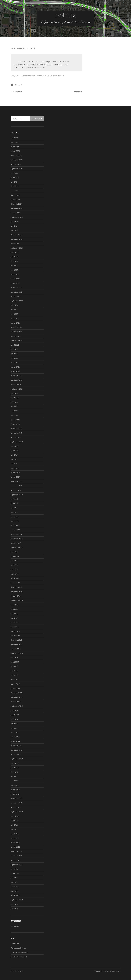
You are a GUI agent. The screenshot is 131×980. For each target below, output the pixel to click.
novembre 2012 (16, 803)
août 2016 (14, 605)
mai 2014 (14, 724)
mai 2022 (14, 310)
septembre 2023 (17, 248)
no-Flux (20, 972)
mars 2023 (15, 274)
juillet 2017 (15, 556)
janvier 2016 (15, 636)
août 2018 (14, 499)
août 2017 (14, 552)
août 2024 (14, 222)
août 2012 (14, 816)
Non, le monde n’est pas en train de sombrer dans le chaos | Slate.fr (40, 76)
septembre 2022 (17, 301)
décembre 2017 (16, 534)
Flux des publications (18, 948)
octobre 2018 (16, 490)
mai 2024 (14, 230)
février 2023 (15, 279)
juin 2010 (14, 909)
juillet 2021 (15, 345)
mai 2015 (14, 671)
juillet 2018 (15, 503)
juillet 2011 (15, 873)
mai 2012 (14, 829)
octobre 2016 (16, 596)
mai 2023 (14, 266)
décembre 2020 (16, 376)
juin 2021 (14, 349)
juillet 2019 (15, 451)
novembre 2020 (16, 380)
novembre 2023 (16, 239)
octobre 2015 (16, 649)
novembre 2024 (16, 208)
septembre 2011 (17, 865)
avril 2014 (14, 728)
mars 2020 (15, 415)
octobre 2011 (16, 860)
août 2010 (14, 904)
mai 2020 (14, 406)
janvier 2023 (15, 283)
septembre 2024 (17, 217)
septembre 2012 (17, 812)
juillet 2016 (15, 609)
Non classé (18, 85)
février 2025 (15, 195)
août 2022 (14, 305)
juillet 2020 (15, 398)
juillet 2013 (15, 768)
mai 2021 (14, 354)
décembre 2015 (16, 640)
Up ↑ (119, 972)
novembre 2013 (16, 750)
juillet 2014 (15, 715)
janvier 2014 (15, 741)
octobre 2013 (16, 754)
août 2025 (14, 173)
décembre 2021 (16, 327)
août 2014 (14, 710)
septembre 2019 (17, 442)
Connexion (15, 943)
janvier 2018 (15, 530)
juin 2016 (14, 614)
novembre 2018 (16, 486)
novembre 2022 (16, 292)
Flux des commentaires (19, 952)
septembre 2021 (17, 340)
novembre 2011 (16, 856)
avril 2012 (14, 834)
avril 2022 (14, 314)
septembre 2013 (17, 759)
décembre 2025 (16, 155)
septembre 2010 (17, 900)
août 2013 (14, 763)
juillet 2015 (15, 662)
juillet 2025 (15, 178)
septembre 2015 (17, 653)
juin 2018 (14, 508)
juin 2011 (14, 878)
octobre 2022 (16, 296)
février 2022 (15, 323)
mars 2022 (15, 318)
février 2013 (15, 790)
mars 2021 (15, 362)
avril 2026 (14, 138)
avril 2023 (14, 270)
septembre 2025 (17, 169)
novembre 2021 (16, 332)
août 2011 (14, 869)
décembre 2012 (16, 798)
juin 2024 (14, 226)
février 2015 (15, 684)
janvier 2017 (15, 583)
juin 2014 (14, 719)
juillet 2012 (15, 821)
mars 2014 (15, 732)
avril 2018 (14, 517)
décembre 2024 (16, 204)
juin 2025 (14, 182)
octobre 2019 (16, 437)
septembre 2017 (17, 547)
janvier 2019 (15, 477)
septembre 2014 (17, 706)
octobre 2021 (16, 336)
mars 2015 (15, 680)
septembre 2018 (17, 495)
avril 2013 (14, 781)
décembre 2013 (16, 746)
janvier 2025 (15, 200)
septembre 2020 (17, 389)
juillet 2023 (15, 257)
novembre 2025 (16, 160)
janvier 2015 (15, 688)
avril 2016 (14, 622)
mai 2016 (14, 618)
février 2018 (15, 525)
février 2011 (15, 895)
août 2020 (14, 393)
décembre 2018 (16, 481)
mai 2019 (14, 459)
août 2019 (14, 446)
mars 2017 (15, 574)
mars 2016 (15, 627)
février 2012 (15, 843)
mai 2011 (14, 882)
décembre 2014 (16, 693)
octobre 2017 (16, 543)
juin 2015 (14, 666)
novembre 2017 (16, 539)
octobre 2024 (16, 213)
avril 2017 (14, 570)
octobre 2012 (16, 807)
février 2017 (15, 578)
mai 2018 (14, 512)
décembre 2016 (16, 587)
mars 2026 (15, 142)
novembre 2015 (16, 644)
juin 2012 (14, 825)
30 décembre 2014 (18, 48)
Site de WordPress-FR (19, 957)
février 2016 (15, 631)
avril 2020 (14, 411)
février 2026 (15, 147)
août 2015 (14, 657)
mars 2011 (15, 891)
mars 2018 (15, 521)
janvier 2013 (15, 794)
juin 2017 (14, 561)
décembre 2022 (16, 288)
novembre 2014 (16, 697)
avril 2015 (14, 675)
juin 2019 (14, 455)
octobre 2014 (16, 702)
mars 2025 (15, 191)
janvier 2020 (15, 424)
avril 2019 (14, 464)
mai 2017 (14, 565)
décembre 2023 (16, 235)
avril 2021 (14, 358)
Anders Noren (109, 972)
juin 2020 (14, 402)
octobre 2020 (16, 384)
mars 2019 (15, 468)
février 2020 (15, 420)
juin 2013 (14, 772)
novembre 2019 (16, 433)
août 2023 (14, 252)
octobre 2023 (16, 244)
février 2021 (15, 367)
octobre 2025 (16, 164)
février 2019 (15, 473)
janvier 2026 (15, 151)
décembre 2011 (16, 851)
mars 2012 (15, 838)
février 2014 (15, 737)
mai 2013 (14, 776)
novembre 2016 (16, 592)
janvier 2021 (15, 371)
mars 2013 (15, 785)
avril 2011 (14, 887)
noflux (32, 48)
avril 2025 (14, 186)
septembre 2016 (17, 600)
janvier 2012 (15, 847)
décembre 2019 (16, 429)
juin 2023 (14, 261)
